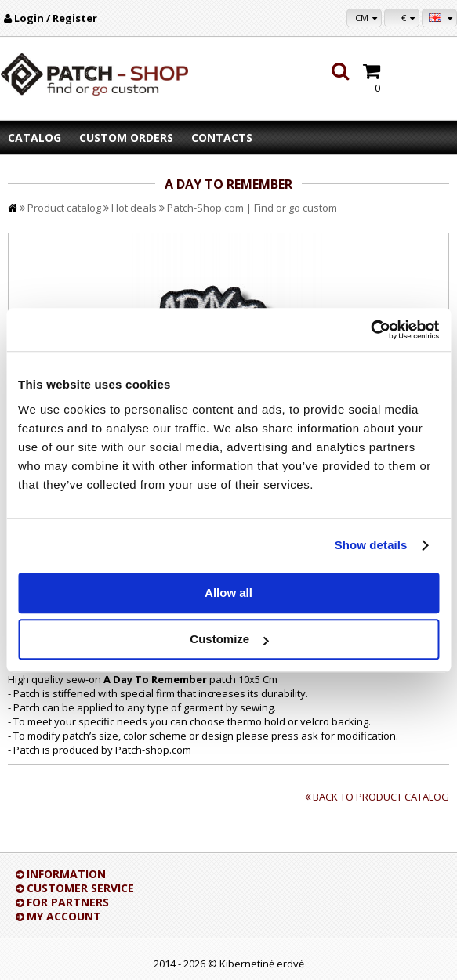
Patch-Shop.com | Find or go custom (252, 208)
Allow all (228, 593)
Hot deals (134, 208)
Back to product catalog (381, 797)
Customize (229, 639)
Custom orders (126, 137)
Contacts (222, 137)
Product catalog (64, 208)
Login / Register (56, 18)
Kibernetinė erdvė (262, 964)
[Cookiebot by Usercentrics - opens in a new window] (370, 330)
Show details (371, 545)
